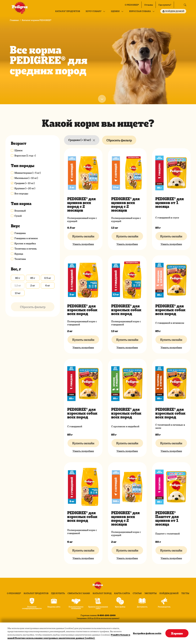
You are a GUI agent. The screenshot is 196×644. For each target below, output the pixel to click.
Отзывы (149, 5)
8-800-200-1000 (107, 615)
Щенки (115, 11)
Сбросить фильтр (119, 140)
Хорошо (177, 633)
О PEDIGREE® (132, 5)
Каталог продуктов (68, 11)
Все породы (21, 193)
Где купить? (165, 5)
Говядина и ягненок (26, 238)
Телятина (20, 259)
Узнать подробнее (83, 244)
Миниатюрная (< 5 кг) (28, 173)
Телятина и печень (26, 249)
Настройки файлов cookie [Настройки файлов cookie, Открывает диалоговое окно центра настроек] (147, 633)
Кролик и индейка (25, 243)
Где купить (58, 593)
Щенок (19, 150)
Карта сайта (122, 593)
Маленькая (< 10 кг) (26, 178)
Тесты (185, 593)
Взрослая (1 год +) (25, 155)
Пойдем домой (169, 593)
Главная (14, 20)
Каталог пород (102, 593)
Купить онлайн (83, 236)
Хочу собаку (94, 11)
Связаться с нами (79, 593)
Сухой (18, 216)
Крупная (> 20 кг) (25, 188)
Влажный (20, 211)
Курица (19, 254)
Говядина (20, 233)
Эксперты (151, 593)
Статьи (137, 593)
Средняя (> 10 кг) (25, 183)
